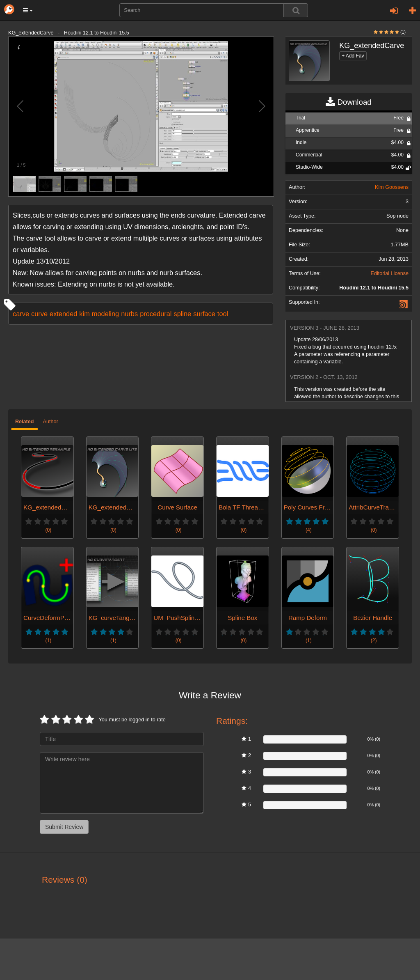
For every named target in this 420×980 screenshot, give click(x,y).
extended (63, 314)
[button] (28, 10)
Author (51, 422)
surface (204, 314)
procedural (156, 314)
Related (25, 422)
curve (39, 314)
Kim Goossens (392, 187)
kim (84, 314)
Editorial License (390, 273)
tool (223, 314)
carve (21, 314)
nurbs (129, 314)
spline (182, 314)
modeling (105, 314)
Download (348, 102)
